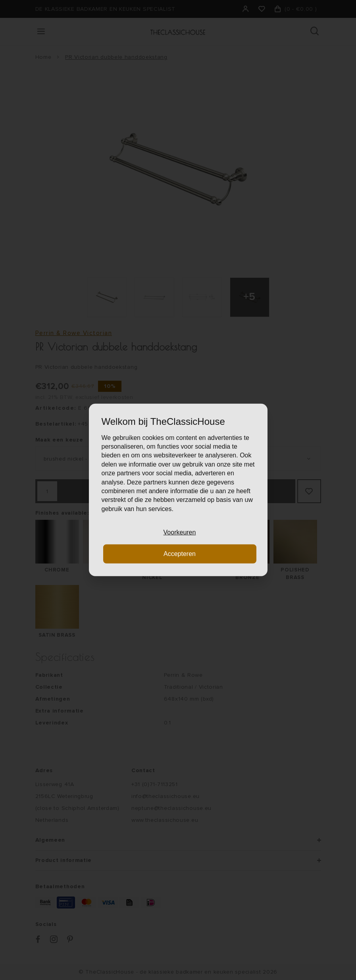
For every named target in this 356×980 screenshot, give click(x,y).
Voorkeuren (180, 532)
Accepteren (180, 554)
